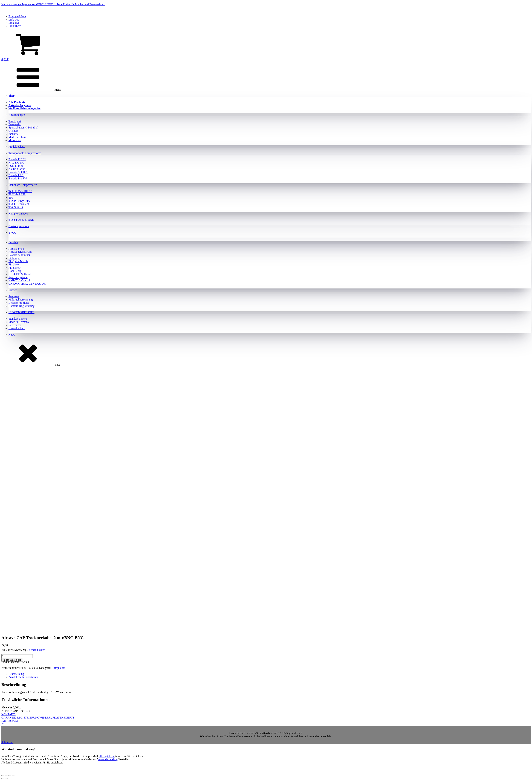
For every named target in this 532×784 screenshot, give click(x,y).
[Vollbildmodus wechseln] (6, 776)
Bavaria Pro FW (18, 178)
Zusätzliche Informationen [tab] (23, 677)
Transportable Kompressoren (25, 153)
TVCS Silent (16, 207)
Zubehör (13, 242)
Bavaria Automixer (19, 255)
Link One (14, 20)
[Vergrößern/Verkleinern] (3, 776)
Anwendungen (17, 115)
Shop (12, 96)
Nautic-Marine (17, 169)
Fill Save (14, 264)
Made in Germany (19, 322)
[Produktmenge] (17, 656)
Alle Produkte (17, 102)
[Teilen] (10, 776)
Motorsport (15, 140)
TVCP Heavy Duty (19, 201)
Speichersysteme (18, 277)
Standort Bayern (18, 319)
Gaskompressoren (19, 226)
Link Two (14, 23)
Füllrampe (14, 258)
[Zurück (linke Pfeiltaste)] (3, 779)
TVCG (12, 233)
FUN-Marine (16, 166)
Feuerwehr (15, 124)
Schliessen (7, 742)
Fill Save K (15, 268)
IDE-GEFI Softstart (20, 274)
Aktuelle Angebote (20, 105)
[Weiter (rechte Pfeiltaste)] (6, 779)
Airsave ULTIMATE (20, 252)
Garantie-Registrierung (22, 306)
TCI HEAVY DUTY (20, 191)
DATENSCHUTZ (65, 718)
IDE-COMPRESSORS (21, 312)
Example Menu (17, 16)
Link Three (15, 26)
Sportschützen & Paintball (23, 128)
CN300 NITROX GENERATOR (27, 284)
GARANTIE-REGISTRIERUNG (20, 718)
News (12, 335)
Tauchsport (15, 121)
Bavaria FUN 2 (17, 159)
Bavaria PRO (16, 175)
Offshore (14, 131)
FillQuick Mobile (18, 261)
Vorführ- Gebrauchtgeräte (24, 108)
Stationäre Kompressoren (23, 185)
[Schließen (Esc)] (13, 776)
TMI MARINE (17, 194)
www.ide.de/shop (108, 759)
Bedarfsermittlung (19, 303)
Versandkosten (37, 650)
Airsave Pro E (16, 249)
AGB (4, 724)
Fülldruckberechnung (21, 300)
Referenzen (15, 325)
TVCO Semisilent (19, 204)
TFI (11, 198)
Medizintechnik (17, 137)
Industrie (14, 134)
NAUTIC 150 (16, 163)
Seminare (14, 296)
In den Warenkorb (12, 660)
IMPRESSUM (10, 721)
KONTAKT (8, 714)
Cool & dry (15, 271)
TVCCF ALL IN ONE (21, 220)
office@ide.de (106, 756)
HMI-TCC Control (19, 280)
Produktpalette (17, 147)
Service (13, 290)
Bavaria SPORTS (18, 172)
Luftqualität (59, 668)
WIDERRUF (47, 718)
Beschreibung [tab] (16, 674)
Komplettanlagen (18, 214)
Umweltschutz (17, 328)
